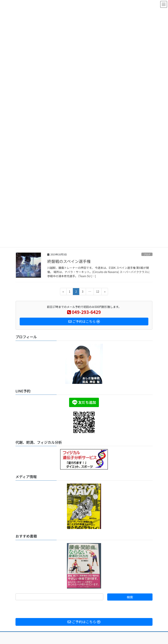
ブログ (147, 254)
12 (98, 292)
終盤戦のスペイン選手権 (69, 261)
